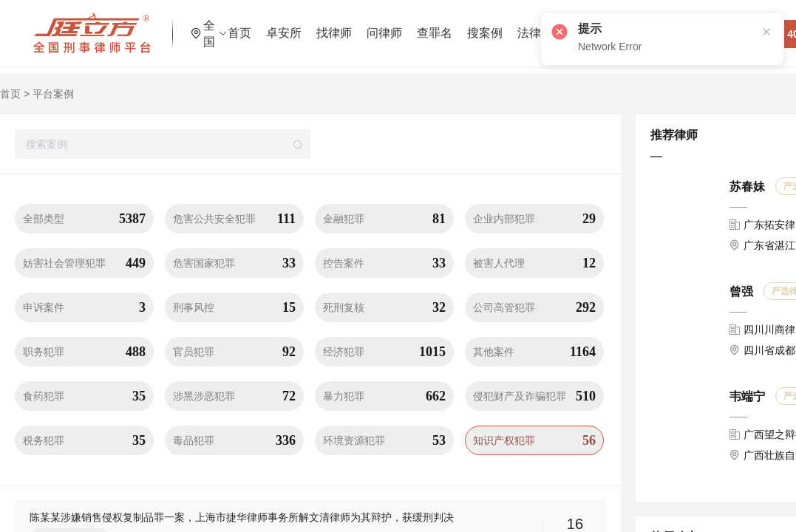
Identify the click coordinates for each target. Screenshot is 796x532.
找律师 (381, 25)
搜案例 (531, 25)
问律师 (431, 25)
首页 (286, 25)
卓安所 (330, 25)
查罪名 (481, 25)
